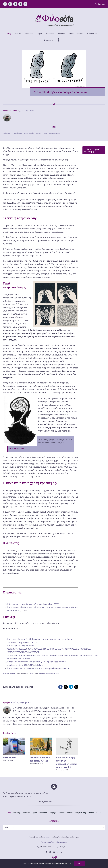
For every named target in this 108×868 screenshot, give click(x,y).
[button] (59, 40)
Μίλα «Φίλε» (10, 758)
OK (79, 863)
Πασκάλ (53, 133)
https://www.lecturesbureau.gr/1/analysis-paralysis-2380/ (33, 604)
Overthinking (43, 133)
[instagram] (50, 852)
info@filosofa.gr (99, 4)
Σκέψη (58, 133)
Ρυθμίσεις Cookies (61, 842)
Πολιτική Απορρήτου (48, 842)
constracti (47, 837)
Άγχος (49, 133)
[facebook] (46, 852)
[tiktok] (58, 852)
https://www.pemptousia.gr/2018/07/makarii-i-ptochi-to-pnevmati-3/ (38, 668)
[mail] (62, 852)
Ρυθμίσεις (67, 863)
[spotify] (54, 852)
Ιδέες (32, 133)
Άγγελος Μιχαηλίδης (26, 110)
